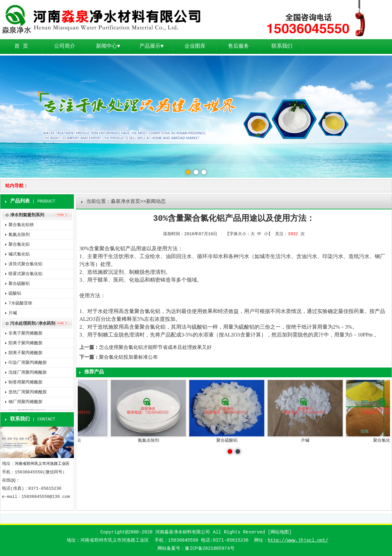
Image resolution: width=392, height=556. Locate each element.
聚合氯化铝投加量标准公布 (128, 358)
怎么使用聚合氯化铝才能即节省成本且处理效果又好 (155, 348)
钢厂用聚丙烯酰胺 (25, 402)
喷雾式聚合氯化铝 (25, 274)
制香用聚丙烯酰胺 (25, 382)
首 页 (21, 46)
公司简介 (65, 46)
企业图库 (195, 46)
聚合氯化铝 (112, 248)
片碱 (13, 313)
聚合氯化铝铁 (21, 225)
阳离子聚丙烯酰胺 (25, 343)
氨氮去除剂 (19, 235)
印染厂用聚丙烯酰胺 (28, 363)
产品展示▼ (152, 46)
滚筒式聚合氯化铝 (25, 264)
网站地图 (280, 532)
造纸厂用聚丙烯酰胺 (28, 392)
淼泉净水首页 (125, 202)
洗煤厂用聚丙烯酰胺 (28, 373)
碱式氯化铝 (19, 254)
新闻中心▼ (108, 46)
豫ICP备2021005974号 (210, 548)
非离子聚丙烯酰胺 (25, 333)
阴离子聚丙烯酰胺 (25, 353)
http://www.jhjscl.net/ (298, 540)
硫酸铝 (200, 327)
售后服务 (238, 46)
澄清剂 (158, 272)
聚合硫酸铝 (19, 284)
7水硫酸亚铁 (20, 303)
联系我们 (282, 46)
